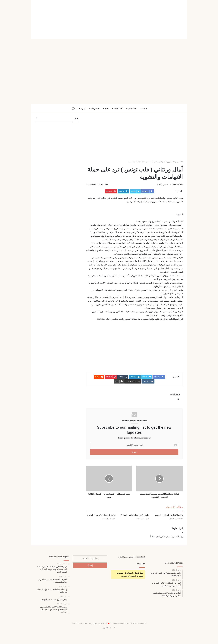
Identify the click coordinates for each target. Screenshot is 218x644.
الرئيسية (144, 109)
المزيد (83, 109)
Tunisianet (179, 185)
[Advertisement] (109, 19)
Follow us (140, 564)
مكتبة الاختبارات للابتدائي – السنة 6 (169, 515)
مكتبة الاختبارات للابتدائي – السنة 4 (101, 515)
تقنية (107, 109)
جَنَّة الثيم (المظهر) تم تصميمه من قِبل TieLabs (90, 623)
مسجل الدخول (166, 537)
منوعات (95, 109)
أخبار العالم (132, 109)
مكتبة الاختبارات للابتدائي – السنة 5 (135, 515)
